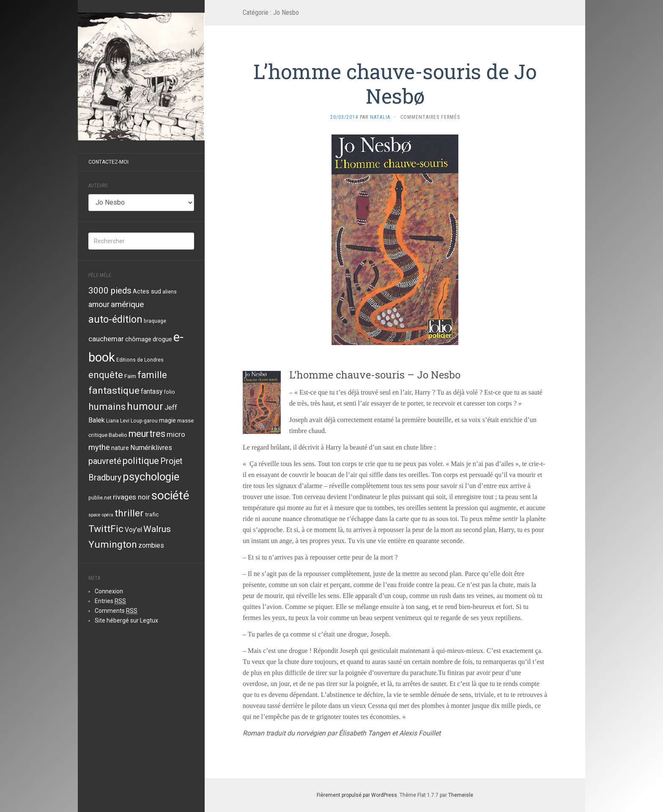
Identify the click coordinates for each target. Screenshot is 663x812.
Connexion (109, 591)
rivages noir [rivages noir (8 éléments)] (132, 497)
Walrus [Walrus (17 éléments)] (157, 529)
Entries (110, 601)
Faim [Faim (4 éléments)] (130, 376)
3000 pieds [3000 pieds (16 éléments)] (110, 291)
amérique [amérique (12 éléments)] (127, 304)
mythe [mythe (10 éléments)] (99, 447)
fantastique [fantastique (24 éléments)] (114, 391)
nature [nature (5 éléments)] (120, 448)
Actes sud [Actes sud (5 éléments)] (147, 291)
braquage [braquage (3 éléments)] (155, 321)
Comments (116, 611)
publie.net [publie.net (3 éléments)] (100, 498)
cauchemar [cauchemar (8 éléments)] (106, 339)
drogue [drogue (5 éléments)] (162, 339)
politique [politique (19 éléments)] (141, 461)
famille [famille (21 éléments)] (152, 375)
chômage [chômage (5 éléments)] (138, 339)
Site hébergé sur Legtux (126, 620)
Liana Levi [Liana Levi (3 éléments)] (118, 421)
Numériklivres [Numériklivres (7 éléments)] (151, 448)
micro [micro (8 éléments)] (176, 434)
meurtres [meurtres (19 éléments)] (147, 434)
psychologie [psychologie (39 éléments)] (151, 477)
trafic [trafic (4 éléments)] (152, 514)
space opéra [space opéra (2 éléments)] (101, 515)
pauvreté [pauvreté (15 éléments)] (105, 461)
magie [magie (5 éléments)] (167, 420)
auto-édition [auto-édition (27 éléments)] (115, 319)
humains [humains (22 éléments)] (107, 406)
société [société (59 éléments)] (170, 495)
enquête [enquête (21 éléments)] (106, 375)
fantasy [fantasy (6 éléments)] (152, 392)
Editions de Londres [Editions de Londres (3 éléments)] (140, 360)
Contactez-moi (108, 162)
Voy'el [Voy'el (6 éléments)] (133, 530)
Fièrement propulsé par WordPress (357, 795)
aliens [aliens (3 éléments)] (170, 292)
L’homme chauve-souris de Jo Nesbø (395, 84)
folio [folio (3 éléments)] (169, 392)
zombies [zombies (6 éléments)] (151, 546)
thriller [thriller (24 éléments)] (129, 513)
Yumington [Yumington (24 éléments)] (113, 545)
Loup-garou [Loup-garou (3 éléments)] (144, 421)
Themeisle (461, 795)
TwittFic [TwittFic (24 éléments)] (106, 529)
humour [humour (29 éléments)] (145, 406)
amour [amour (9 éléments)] (99, 304)
